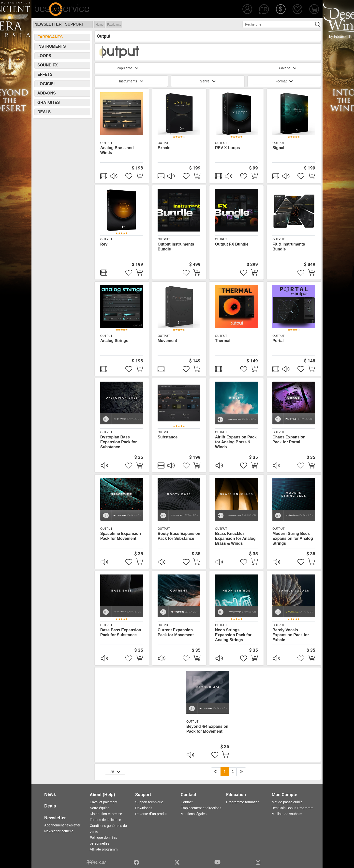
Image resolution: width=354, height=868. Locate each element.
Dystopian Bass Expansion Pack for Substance (119, 442)
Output (106, 143)
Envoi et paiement (103, 802)
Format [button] (284, 81)
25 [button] (115, 772)
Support (74, 24)
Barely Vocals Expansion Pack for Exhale (291, 635)
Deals (44, 112)
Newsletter (48, 24)
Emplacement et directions (201, 808)
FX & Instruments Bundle (289, 247)
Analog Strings (114, 341)
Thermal (223, 341)
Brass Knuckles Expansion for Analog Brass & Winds (235, 538)
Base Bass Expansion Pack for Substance (121, 632)
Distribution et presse (106, 814)
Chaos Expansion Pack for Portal (289, 440)
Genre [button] (208, 81)
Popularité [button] (128, 68)
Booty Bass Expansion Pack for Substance (179, 536)
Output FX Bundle (232, 244)
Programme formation (243, 802)
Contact (187, 802)
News (50, 794)
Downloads (144, 808)
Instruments (52, 46)
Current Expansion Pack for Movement (176, 632)
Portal (278, 341)
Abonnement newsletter (62, 825)
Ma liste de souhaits (287, 814)
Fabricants (114, 25)
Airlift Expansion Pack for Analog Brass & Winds (236, 442)
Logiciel (47, 84)
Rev (104, 244)
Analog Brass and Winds (117, 150)
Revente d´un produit (151, 814)
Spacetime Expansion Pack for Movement (121, 536)
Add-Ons (47, 93)
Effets (45, 74)
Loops (44, 56)
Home (100, 25)
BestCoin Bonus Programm (293, 808)
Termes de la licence (105, 820)
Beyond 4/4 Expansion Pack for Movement (207, 729)
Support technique (149, 802)
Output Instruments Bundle (176, 247)
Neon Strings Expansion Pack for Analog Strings (233, 635)
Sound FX (48, 65)
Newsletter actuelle (59, 831)
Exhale (164, 148)
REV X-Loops (228, 148)
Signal (278, 148)
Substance (168, 437)
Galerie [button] (288, 68)
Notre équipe (100, 808)
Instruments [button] (131, 81)
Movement (167, 341)
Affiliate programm (104, 849)
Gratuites (49, 102)
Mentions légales (194, 814)
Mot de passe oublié (287, 802)
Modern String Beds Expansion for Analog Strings (293, 538)
